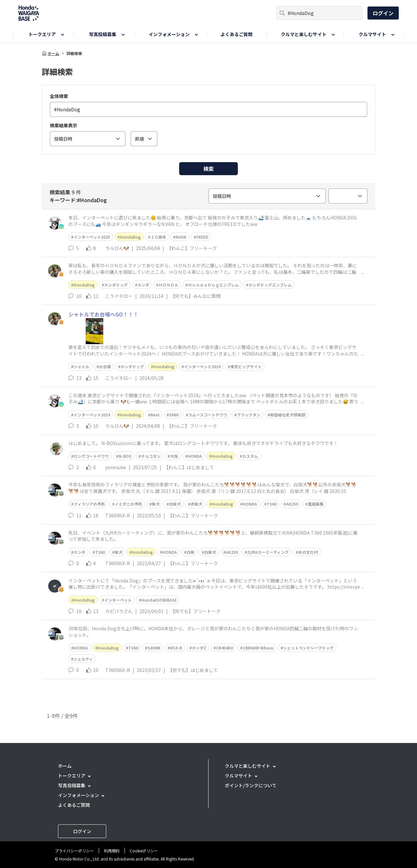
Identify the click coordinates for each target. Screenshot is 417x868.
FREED (202, 237)
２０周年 (158, 237)
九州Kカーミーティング (268, 552)
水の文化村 (308, 552)
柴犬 (156, 504)
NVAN (181, 237)
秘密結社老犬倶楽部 (288, 415)
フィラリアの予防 (89, 504)
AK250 (292, 504)
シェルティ (83, 659)
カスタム (250, 456)
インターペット (118, 600)
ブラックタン (249, 415)
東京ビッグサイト (246, 366)
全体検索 (59, 96)
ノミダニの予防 (128, 504)
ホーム (50, 53)
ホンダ (143, 285)
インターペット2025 (92, 237)
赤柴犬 (196, 504)
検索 (208, 169)
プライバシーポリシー (74, 851)
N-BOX (125, 456)
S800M (154, 648)
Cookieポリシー (144, 851)
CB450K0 (224, 648)
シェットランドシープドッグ (308, 648)
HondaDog (130, 237)
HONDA (195, 456)
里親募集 (316, 504)
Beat (155, 415)
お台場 (105, 366)
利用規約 (112, 851)
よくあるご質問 (237, 34)
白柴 (191, 552)
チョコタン (151, 456)
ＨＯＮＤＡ (168, 285)
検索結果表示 (64, 125)
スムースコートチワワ (208, 415)
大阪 (174, 456)
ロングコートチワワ (91, 456)
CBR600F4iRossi (258, 648)
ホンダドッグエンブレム (270, 285)
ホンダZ (199, 648)
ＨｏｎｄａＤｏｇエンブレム (213, 285)
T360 (272, 504)
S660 (174, 415)
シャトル (81, 366)
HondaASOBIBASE (159, 600)
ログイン (383, 13)
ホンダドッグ (116, 285)
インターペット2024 (202, 366)
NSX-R (176, 648)
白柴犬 (175, 504)
